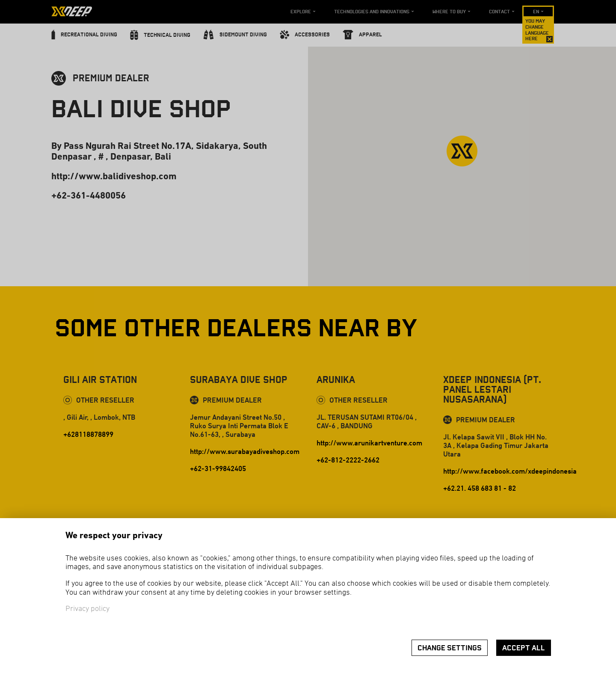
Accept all (524, 648)
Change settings (450, 648)
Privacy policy (87, 609)
